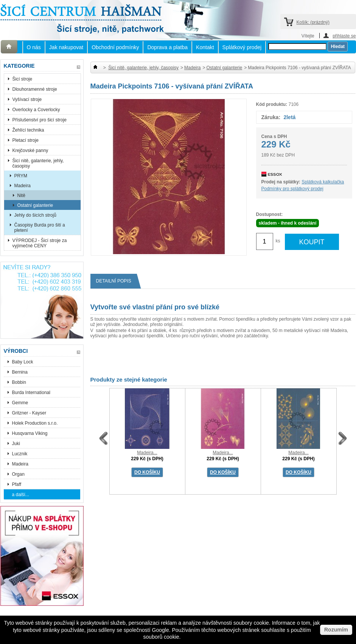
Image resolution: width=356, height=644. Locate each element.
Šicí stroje (23, 79)
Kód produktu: (272, 104)
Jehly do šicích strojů (35, 215)
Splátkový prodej (242, 47)
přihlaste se (344, 36)
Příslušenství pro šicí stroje (40, 120)
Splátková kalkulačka (323, 182)
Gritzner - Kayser (29, 413)
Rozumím (336, 630)
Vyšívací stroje (27, 99)
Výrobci (16, 351)
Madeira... (147, 453)
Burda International (32, 393)
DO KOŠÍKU (147, 472)
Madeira (23, 186)
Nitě (21, 196)
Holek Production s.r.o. (35, 423)
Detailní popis (117, 281)
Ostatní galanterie (35, 205)
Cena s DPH (274, 137)
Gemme (20, 403)
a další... (21, 495)
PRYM (21, 176)
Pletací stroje (26, 140)
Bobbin (19, 382)
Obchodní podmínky (115, 47)
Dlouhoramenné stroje (35, 89)
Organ (18, 474)
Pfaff (17, 484)
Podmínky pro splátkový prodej (292, 189)
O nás (34, 47)
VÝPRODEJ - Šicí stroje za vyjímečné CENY (40, 243)
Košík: (313, 22)
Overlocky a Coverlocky (36, 110)
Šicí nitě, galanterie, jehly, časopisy (38, 163)
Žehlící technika (28, 130)
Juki (16, 444)
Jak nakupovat (66, 47)
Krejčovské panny (30, 151)
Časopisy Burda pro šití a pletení (40, 228)
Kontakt (205, 47)
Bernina (20, 372)
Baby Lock (23, 362)
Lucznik (20, 454)
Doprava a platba (167, 47)
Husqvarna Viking (30, 433)
